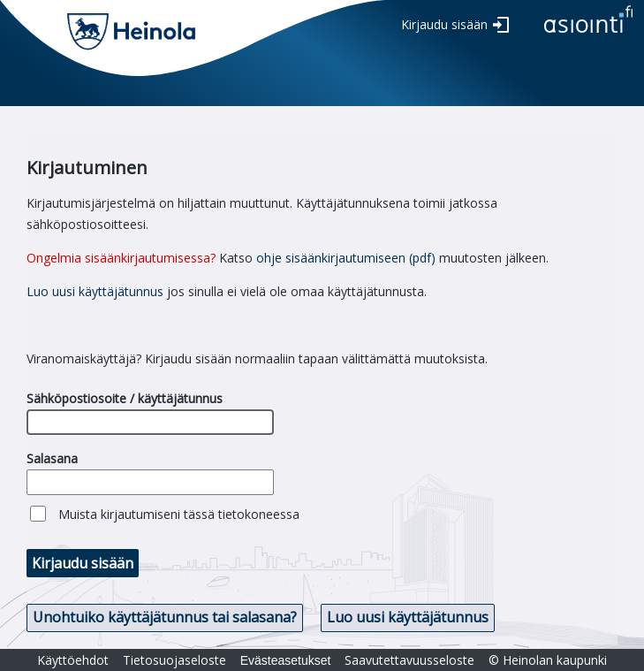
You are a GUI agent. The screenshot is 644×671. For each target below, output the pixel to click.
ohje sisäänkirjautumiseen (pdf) (346, 258)
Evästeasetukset (286, 660)
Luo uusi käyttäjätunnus (95, 291)
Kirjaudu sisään (444, 24)
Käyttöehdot (73, 660)
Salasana (52, 458)
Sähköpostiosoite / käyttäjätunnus (125, 398)
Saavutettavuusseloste (409, 660)
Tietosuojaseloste (174, 660)
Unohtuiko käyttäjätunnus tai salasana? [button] (165, 617)
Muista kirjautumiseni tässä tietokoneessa (179, 514)
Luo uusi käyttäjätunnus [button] (408, 617)
